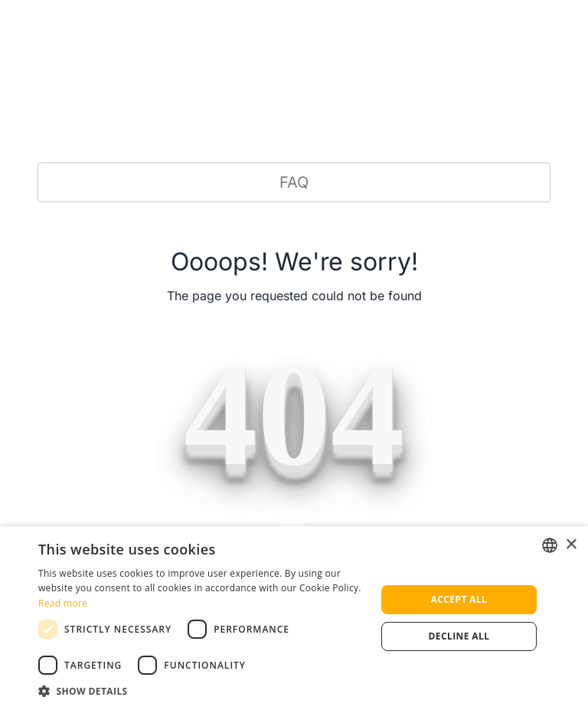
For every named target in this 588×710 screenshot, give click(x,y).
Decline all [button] (459, 636)
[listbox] (550, 545)
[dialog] (294, 618)
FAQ (294, 182)
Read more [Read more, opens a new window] (63, 603)
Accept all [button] (459, 599)
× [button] (571, 545)
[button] (202, 691)
